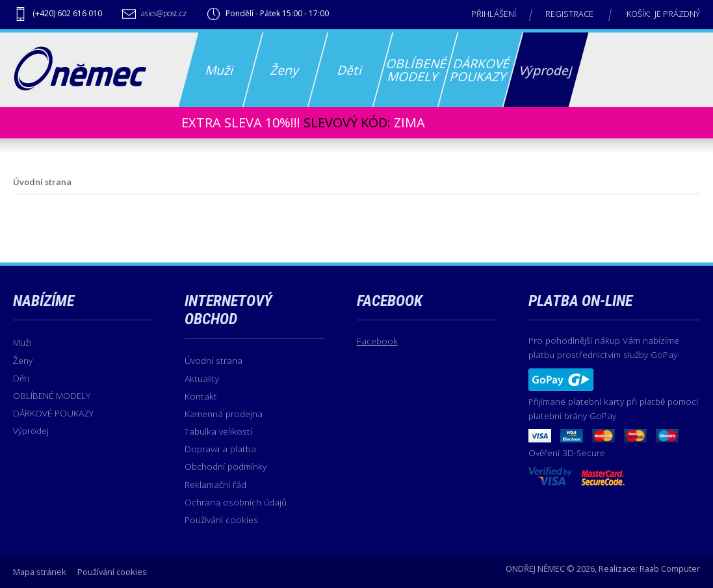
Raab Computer (670, 569)
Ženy (23, 360)
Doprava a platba (220, 449)
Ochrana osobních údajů (236, 502)
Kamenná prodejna (224, 414)
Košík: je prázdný (663, 14)
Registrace (569, 14)
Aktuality (202, 378)
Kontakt (201, 396)
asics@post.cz (164, 13)
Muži (22, 342)
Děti (21, 378)
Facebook (377, 341)
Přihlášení (494, 14)
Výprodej (31, 430)
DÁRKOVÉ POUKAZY (53, 413)
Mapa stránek (40, 572)
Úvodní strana (214, 360)
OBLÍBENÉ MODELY (52, 395)
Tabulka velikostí (218, 431)
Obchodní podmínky (226, 466)
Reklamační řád (215, 484)
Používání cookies (221, 519)
